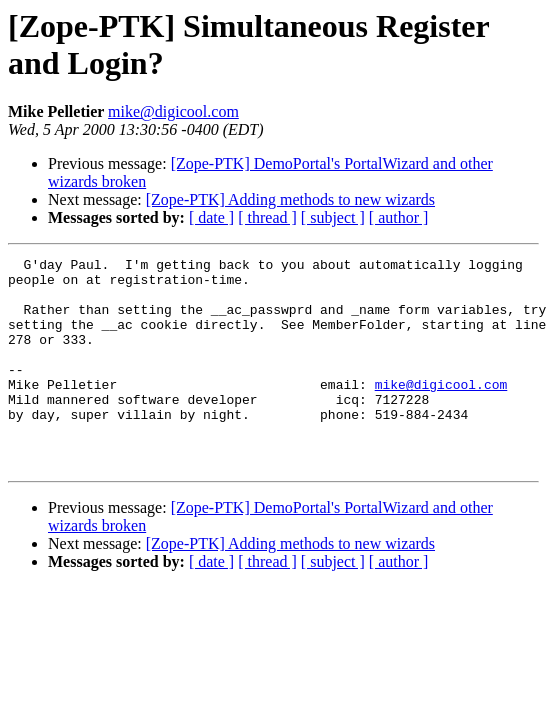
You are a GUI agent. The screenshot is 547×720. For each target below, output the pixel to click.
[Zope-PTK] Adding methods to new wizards (290, 199)
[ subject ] (333, 217)
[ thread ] (267, 217)
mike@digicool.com (173, 111)
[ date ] (211, 217)
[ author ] (399, 217)
